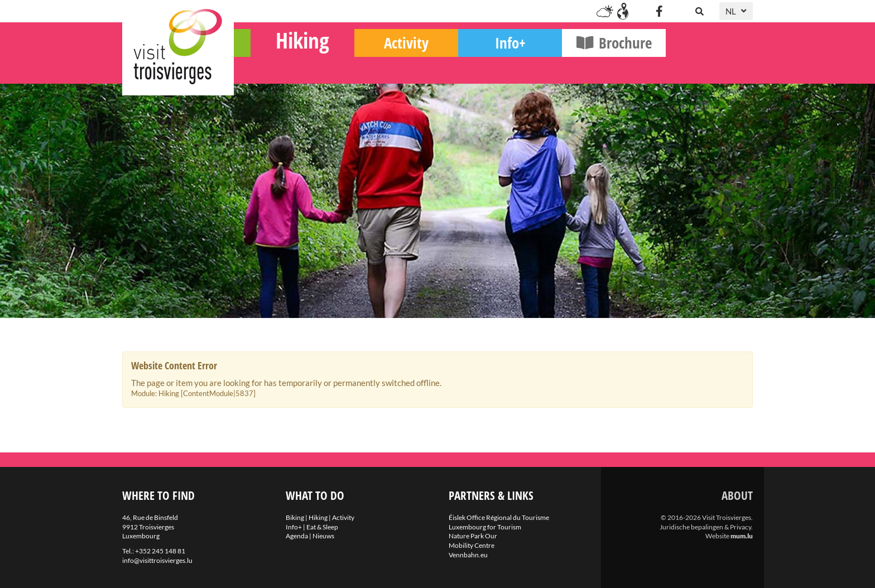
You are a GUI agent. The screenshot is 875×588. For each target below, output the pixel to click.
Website (717, 536)
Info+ (597, 67)
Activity (493, 67)
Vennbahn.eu (468, 555)
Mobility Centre (472, 545)
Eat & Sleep (322, 527)
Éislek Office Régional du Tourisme (499, 517)
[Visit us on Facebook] (659, 11)
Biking (286, 67)
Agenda (297, 536)
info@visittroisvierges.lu (157, 560)
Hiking (390, 64)
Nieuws (323, 536)
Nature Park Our (473, 536)
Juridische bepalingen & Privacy (705, 527)
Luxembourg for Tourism (485, 527)
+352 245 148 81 (160, 551)
